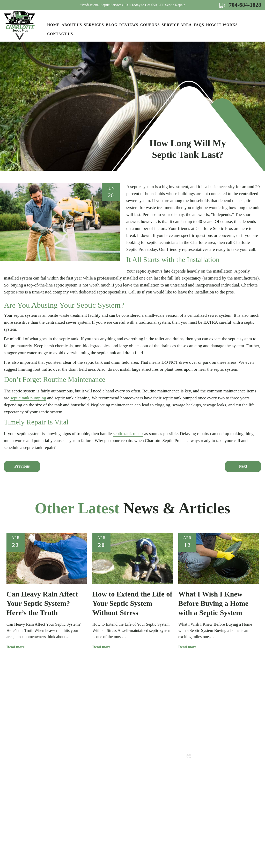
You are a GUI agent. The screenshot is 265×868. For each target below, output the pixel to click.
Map (216, 788)
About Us (72, 25)
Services (94, 25)
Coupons (150, 25)
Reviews (129, 25)
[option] (47, 591)
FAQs (199, 25)
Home (53, 25)
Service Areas (141, 753)
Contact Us (60, 34)
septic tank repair (128, 434)
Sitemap (137, 790)
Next (243, 466)
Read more (17, 647)
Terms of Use (141, 781)
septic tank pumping (28, 398)
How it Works (222, 25)
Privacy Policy (142, 772)
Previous (22, 466)
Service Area (177, 25)
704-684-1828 (240, 5)
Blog (112, 25)
